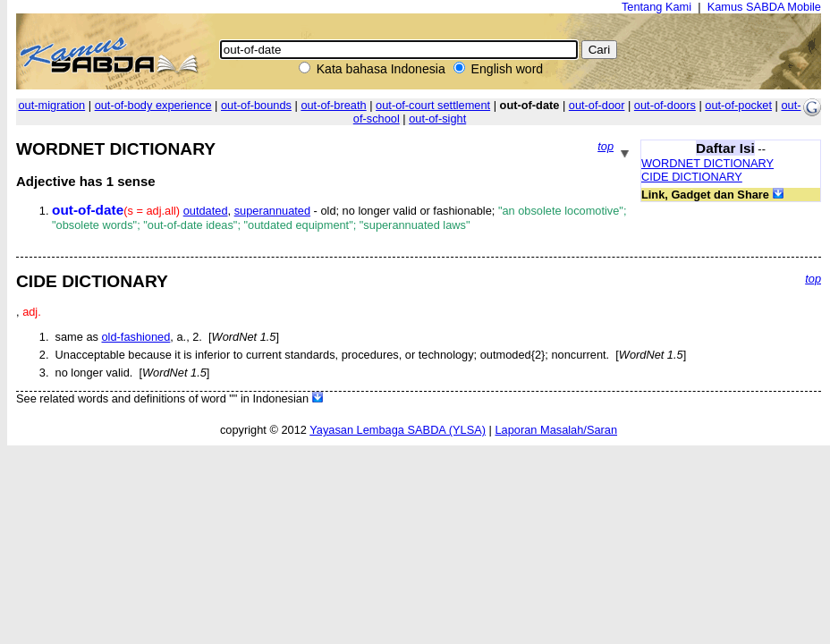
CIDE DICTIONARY (692, 177)
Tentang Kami (656, 7)
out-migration (52, 105)
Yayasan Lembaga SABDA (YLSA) (398, 430)
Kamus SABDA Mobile (764, 7)
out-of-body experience (153, 105)
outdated (206, 211)
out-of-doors (665, 105)
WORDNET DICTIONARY (707, 163)
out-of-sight (437, 119)
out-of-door (597, 105)
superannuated (272, 211)
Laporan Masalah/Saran (556, 430)
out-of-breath (333, 105)
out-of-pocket (738, 105)
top (606, 146)
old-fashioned (136, 337)
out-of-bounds (256, 105)
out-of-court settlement (433, 105)
